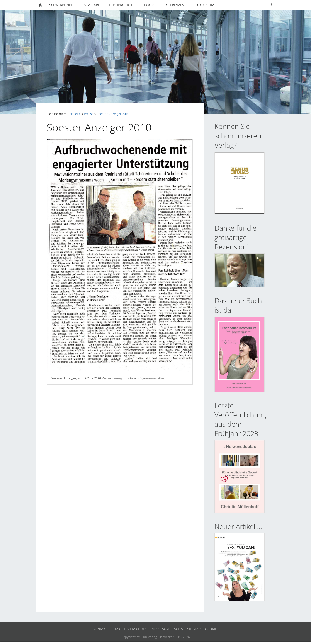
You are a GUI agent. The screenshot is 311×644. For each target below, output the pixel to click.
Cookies (212, 629)
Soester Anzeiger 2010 (113, 114)
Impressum (160, 629)
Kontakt (100, 629)
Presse (89, 114)
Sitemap (194, 629)
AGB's (178, 629)
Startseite (74, 114)
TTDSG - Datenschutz (129, 629)
